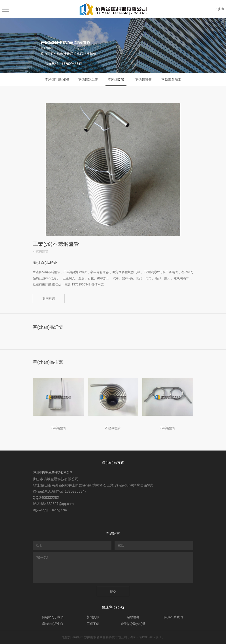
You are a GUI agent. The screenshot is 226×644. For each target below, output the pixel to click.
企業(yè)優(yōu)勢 (133, 624)
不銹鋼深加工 (171, 80)
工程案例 (93, 624)
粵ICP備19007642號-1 (146, 637)
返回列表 (49, 299)
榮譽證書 (133, 617)
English (219, 9)
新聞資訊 (93, 617)
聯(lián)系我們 (173, 617)
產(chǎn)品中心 (53, 624)
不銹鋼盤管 (116, 80)
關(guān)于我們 (53, 617)
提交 (113, 591)
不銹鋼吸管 (143, 80)
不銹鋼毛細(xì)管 (57, 80)
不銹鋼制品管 (88, 80)
